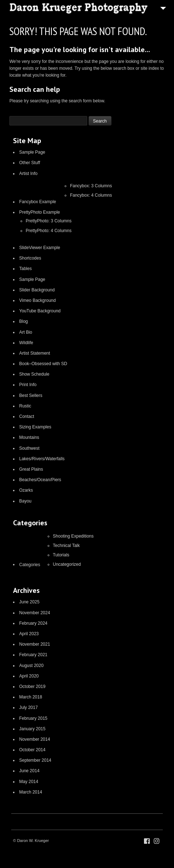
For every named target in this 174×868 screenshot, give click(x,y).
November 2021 (35, 644)
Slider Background (37, 290)
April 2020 (29, 676)
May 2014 (29, 782)
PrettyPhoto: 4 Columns (49, 231)
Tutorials (61, 555)
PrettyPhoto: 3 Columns (49, 221)
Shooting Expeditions (73, 536)
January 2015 (32, 729)
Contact (27, 416)
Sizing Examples (35, 427)
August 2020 (31, 666)
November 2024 (35, 613)
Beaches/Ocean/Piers (40, 480)
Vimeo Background (37, 300)
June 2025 (29, 602)
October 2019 (32, 687)
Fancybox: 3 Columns (91, 186)
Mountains (29, 437)
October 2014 (32, 750)
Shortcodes (30, 258)
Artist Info (28, 174)
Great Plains (31, 469)
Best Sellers (31, 395)
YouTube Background (40, 311)
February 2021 (33, 655)
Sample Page (32, 152)
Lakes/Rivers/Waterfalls (42, 459)
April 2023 (29, 634)
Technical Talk (66, 546)
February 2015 (33, 718)
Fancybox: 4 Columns (91, 195)
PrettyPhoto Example (40, 212)
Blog (24, 321)
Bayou (25, 501)
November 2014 (35, 739)
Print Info (28, 385)
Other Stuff (30, 163)
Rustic (25, 406)
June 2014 (29, 771)
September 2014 (35, 760)
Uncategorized (67, 564)
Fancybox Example (38, 202)
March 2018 (31, 697)
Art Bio (26, 332)
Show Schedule (34, 374)
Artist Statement (35, 353)
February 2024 (33, 623)
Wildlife (26, 343)
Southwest (29, 448)
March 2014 (31, 792)
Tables (26, 269)
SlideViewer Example (40, 248)
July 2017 (28, 707)
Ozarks (26, 490)
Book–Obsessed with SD (43, 364)
